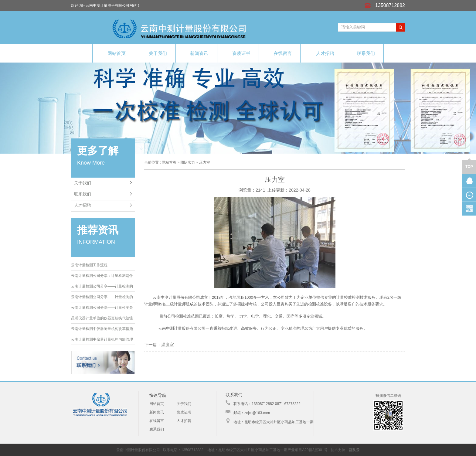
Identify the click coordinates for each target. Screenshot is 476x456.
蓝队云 (354, 450)
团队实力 (188, 162)
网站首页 (113, 53)
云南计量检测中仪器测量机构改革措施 (102, 329)
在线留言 (280, 53)
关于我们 (155, 53)
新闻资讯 (196, 53)
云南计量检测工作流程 (89, 265)
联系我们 (363, 53)
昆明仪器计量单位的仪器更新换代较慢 (102, 318)
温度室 (168, 345)
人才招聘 (321, 53)
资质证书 (238, 53)
